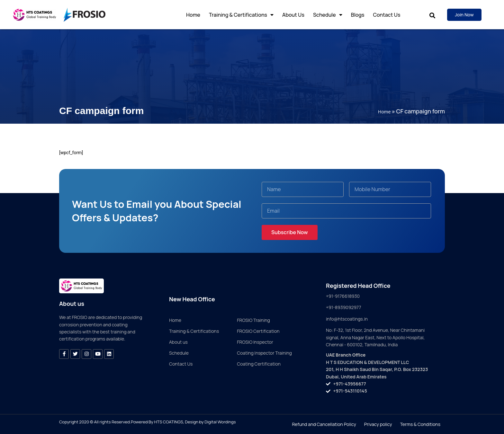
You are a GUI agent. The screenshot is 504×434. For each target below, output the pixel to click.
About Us (293, 15)
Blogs (358, 15)
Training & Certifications (241, 15)
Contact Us (387, 15)
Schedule (328, 15)
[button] (432, 16)
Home (193, 15)
